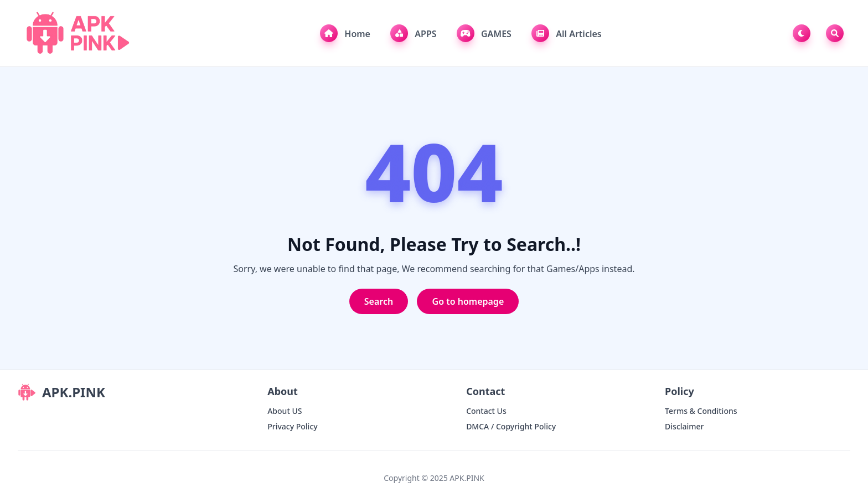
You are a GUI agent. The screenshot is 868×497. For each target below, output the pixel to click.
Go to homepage (468, 301)
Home (345, 33)
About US (285, 411)
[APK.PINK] (77, 33)
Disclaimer (684, 426)
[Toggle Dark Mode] (804, 33)
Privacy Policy (292, 426)
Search (379, 301)
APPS (413, 33)
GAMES (484, 33)
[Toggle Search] (835, 33)
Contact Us (486, 411)
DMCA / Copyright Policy (511, 426)
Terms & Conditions (701, 411)
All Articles (567, 33)
